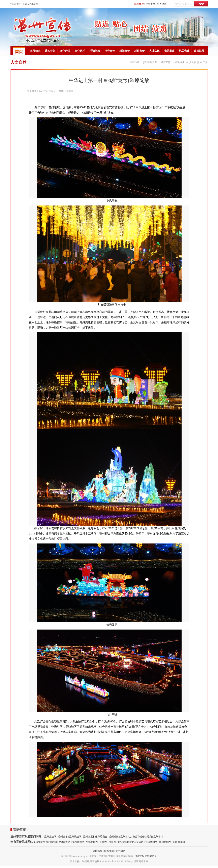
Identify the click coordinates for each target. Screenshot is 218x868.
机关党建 (184, 51)
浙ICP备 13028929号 (146, 856)
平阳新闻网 (151, 842)
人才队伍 (154, 51)
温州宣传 (165, 62)
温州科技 (114, 837)
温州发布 (63, 837)
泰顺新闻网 (165, 842)
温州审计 (158, 837)
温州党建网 (50, 837)
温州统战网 (75, 837)
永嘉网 (112, 842)
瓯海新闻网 (92, 842)
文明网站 (120, 851)
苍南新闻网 (179, 842)
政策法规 (199, 51)
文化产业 (65, 51)
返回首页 (98, 851)
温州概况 (139, 4)
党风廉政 (169, 51)
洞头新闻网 (124, 842)
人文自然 (194, 62)
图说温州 (180, 62)
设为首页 (150, 4)
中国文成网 (137, 842)
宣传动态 (35, 51)
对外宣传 (139, 51)
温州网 (53, 842)
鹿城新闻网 (64, 842)
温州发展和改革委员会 (95, 837)
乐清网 (103, 842)
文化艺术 (80, 51)
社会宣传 (110, 51)
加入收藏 (162, 4)
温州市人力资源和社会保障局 (136, 837)
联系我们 (109, 851)
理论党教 (95, 51)
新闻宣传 (125, 51)
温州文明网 (42, 842)
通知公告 (50, 51)
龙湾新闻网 (78, 842)
